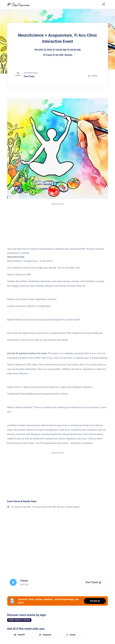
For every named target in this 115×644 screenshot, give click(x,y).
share (93, 76)
